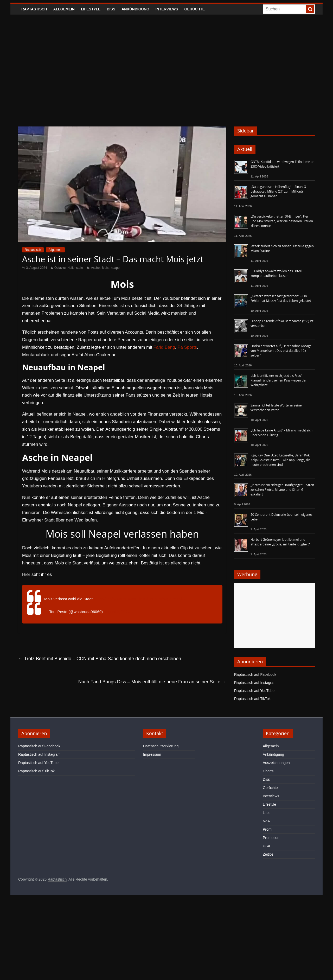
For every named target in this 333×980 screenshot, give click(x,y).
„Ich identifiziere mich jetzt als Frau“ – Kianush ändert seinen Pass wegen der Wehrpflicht (279, 380)
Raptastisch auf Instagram (255, 683)
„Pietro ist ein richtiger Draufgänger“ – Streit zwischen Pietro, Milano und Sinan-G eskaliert (282, 490)
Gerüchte (195, 9)
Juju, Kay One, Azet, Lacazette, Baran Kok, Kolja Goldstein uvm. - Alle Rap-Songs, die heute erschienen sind (280, 460)
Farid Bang (164, 347)
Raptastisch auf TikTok (252, 699)
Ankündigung (135, 9)
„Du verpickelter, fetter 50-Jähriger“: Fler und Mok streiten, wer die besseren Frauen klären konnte (282, 221)
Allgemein (64, 9)
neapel (116, 268)
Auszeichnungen (276, 763)
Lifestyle (91, 9)
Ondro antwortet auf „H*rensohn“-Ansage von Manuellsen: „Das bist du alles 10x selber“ (281, 351)
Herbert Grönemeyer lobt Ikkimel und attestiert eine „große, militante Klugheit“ (280, 542)
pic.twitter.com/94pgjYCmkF (161, 599)
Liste (267, 813)
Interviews (167, 9)
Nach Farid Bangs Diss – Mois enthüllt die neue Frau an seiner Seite (152, 682)
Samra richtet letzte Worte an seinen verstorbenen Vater (277, 408)
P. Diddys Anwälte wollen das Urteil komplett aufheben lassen (276, 273)
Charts (268, 771)
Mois (105, 268)
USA (267, 846)
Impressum (152, 754)
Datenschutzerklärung (161, 746)
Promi (268, 829)
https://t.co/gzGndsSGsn (115, 599)
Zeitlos (268, 854)
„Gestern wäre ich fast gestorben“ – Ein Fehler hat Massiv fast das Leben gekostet (281, 298)
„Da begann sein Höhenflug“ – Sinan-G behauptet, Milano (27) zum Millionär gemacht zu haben (278, 191)
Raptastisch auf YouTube (254, 691)
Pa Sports (187, 347)
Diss (111, 9)
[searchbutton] (310, 9)
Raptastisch (34, 9)
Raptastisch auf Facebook (255, 674)
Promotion (271, 838)
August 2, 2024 (117, 612)
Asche (95, 268)
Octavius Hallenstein (69, 268)
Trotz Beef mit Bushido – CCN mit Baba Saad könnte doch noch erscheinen (100, 659)
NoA (266, 821)
